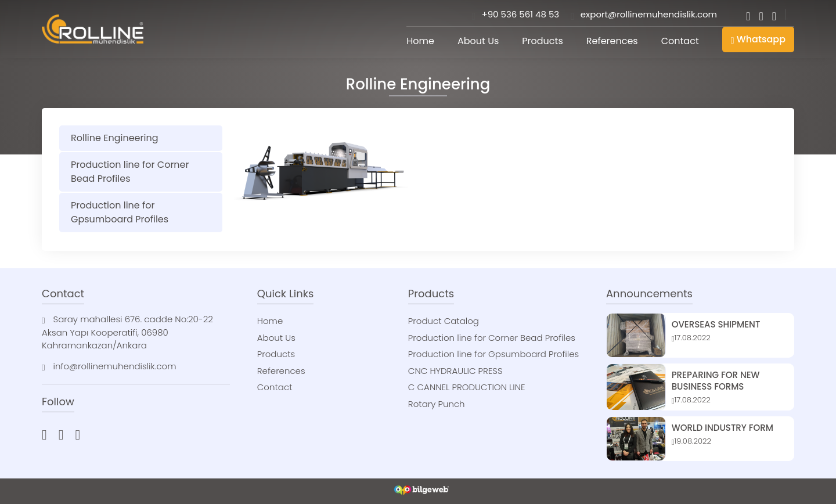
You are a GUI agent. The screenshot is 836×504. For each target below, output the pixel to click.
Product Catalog (444, 321)
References (612, 41)
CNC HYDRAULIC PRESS (455, 371)
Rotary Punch (437, 404)
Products (542, 41)
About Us (478, 41)
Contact (680, 41)
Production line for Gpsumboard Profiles (120, 212)
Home (420, 41)
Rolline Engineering (114, 138)
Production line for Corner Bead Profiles (130, 172)
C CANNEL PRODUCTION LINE (467, 387)
